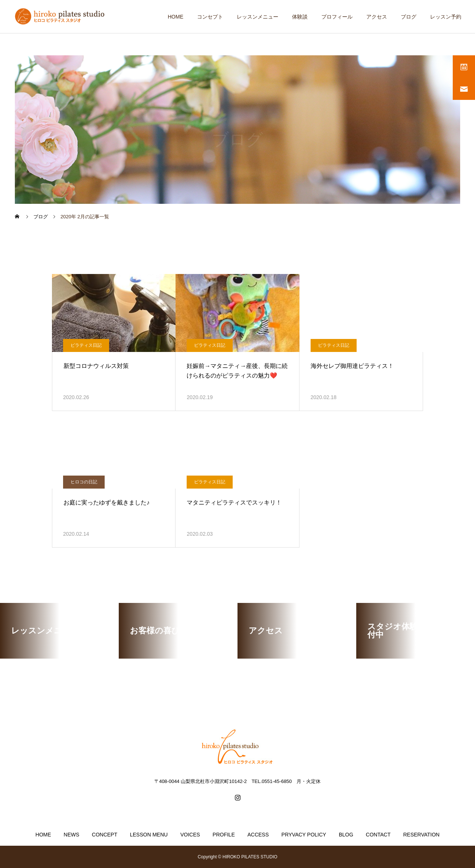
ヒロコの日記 (84, 482)
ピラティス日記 (86, 345)
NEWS (72, 835)
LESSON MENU (149, 835)
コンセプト (210, 17)
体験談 (300, 17)
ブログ (409, 17)
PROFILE (224, 835)
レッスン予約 (446, 17)
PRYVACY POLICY (304, 835)
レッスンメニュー (258, 17)
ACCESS (258, 835)
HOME (176, 17)
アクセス (377, 17)
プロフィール (337, 17)
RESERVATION (421, 835)
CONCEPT (105, 835)
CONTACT (378, 835)
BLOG (346, 835)
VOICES (190, 835)
